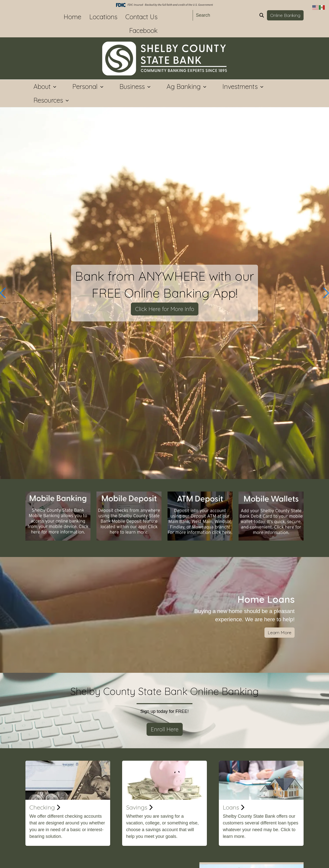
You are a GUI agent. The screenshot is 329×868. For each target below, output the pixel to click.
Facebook (143, 31)
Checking (45, 807)
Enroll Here (165, 729)
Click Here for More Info (165, 309)
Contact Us (141, 17)
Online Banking (285, 15)
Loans (234, 807)
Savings (139, 807)
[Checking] (68, 780)
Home (72, 17)
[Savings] (164, 780)
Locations (103, 17)
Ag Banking (184, 87)
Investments (241, 87)
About (43, 87)
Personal (86, 87)
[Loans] (261, 780)
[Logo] (164, 59)
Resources (49, 100)
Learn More (280, 633)
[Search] (225, 15)
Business (133, 87)
